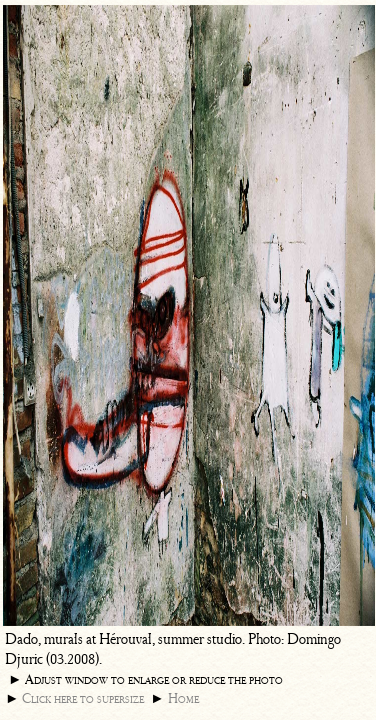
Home (183, 698)
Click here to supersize (83, 698)
